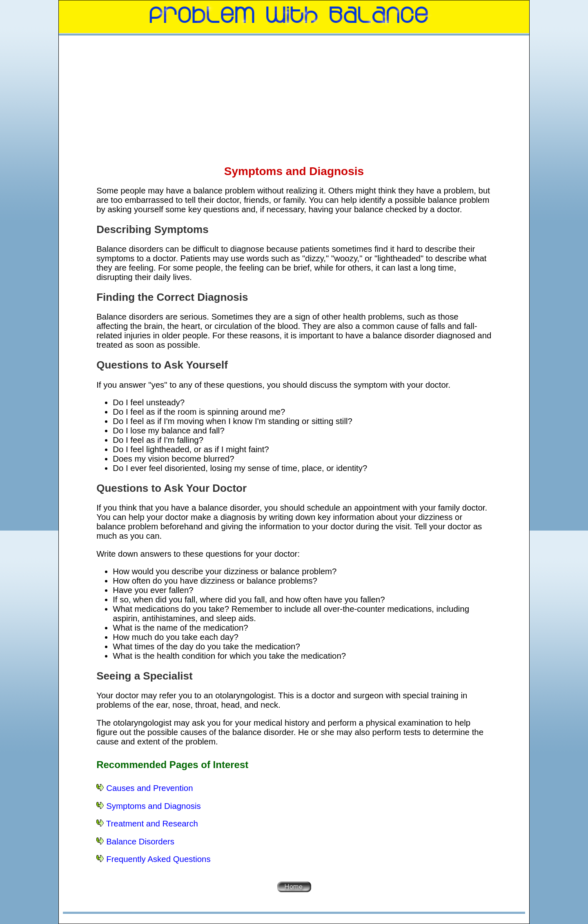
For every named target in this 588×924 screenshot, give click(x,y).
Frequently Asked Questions (158, 859)
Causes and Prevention (149, 788)
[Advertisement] (294, 100)
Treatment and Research (152, 824)
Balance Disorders (140, 842)
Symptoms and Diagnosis (154, 806)
